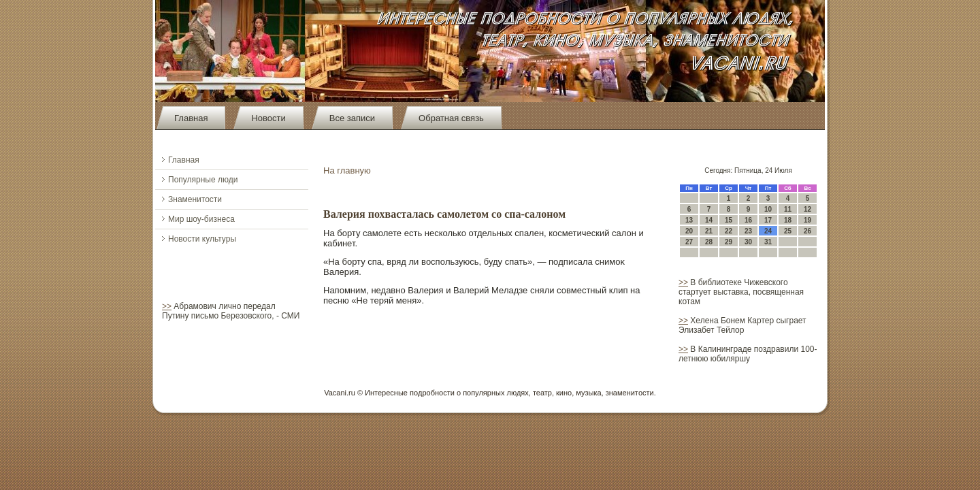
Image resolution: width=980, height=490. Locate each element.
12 (807, 209)
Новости (268, 118)
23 (748, 231)
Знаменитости (195, 199)
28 (709, 242)
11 (788, 209)
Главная (191, 118)
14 (709, 220)
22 (729, 231)
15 (729, 220)
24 (768, 231)
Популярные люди (203, 180)
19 (807, 220)
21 (709, 231)
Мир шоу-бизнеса (201, 219)
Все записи (352, 118)
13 (689, 220)
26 (807, 231)
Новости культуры (202, 239)
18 (788, 220)
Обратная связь (451, 118)
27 (689, 242)
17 (768, 220)
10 (768, 209)
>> (167, 306)
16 (748, 220)
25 (788, 231)
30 (748, 242)
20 (689, 231)
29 (729, 242)
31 (768, 242)
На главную (347, 170)
